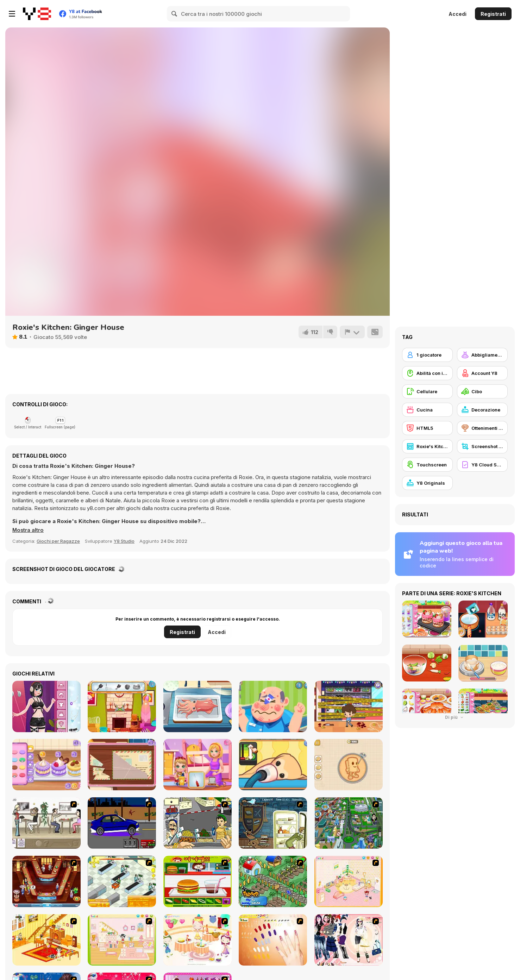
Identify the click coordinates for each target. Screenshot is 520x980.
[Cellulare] (427, 391)
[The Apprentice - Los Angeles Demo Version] (46, 881)
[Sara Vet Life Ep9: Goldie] (273, 765)
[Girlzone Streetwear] (46, 706)
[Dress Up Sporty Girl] (349, 940)
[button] (28, 530)
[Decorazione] (482, 410)
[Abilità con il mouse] (427, 373)
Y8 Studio (124, 541)
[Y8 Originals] (427, 483)
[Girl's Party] (198, 940)
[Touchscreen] (427, 465)
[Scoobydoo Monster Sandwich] (273, 823)
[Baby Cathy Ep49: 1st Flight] (198, 765)
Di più (455, 717)
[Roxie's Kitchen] (427, 446)
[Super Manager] (122, 881)
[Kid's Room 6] (122, 940)
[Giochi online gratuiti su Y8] (37, 14)
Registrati (493, 14)
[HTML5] (427, 428)
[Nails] (273, 940)
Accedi (458, 14)
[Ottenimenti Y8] (482, 428)
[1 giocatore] (427, 355)
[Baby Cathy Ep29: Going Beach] (122, 706)
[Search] (175, 14)
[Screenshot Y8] (482, 446)
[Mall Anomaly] (349, 706)
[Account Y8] (482, 373)
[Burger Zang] (198, 881)
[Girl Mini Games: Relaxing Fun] (349, 765)
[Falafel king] (198, 823)
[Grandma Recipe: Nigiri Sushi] (198, 706)
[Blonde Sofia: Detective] (122, 765)
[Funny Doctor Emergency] (273, 706)
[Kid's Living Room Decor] (46, 940)
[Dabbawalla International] (349, 823)
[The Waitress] (46, 823)
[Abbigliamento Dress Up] (482, 355)
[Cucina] (427, 410)
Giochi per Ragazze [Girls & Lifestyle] (58, 541)
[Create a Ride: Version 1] (122, 823)
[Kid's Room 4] (349, 881)
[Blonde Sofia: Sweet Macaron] (46, 765)
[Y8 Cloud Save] (482, 465)
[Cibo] (482, 391)
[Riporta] (352, 332)
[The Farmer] (273, 881)
